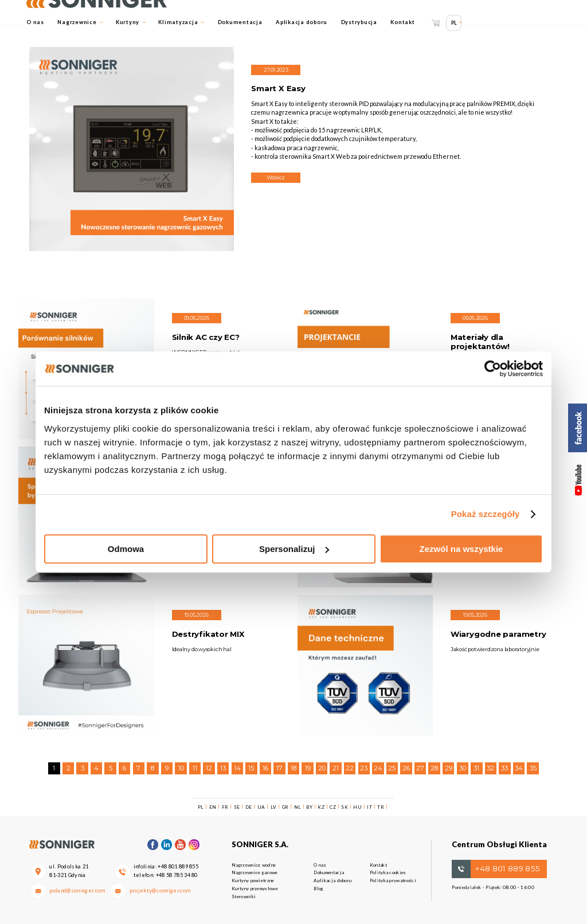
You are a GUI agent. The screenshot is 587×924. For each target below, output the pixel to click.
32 (490, 768)
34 (519, 768)
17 (279, 768)
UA (261, 807)
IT (369, 807)
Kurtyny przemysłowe (255, 888)
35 (533, 768)
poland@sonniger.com (77, 890)
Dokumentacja (240, 22)
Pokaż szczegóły (486, 514)
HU (357, 807)
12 (209, 768)
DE (249, 807)
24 (378, 768)
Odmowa (126, 549)
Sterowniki (244, 896)
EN (213, 807)
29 (449, 768)
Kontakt (402, 22)
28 (434, 768)
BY (309, 807)
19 (308, 768)
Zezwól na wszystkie (461, 549)
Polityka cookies (388, 872)
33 (504, 768)
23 (364, 768)
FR (225, 807)
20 (322, 768)
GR (285, 807)
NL (298, 807)
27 (420, 768)
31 (476, 768)
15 (251, 768)
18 (293, 768)
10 (181, 768)
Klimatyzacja (181, 22)
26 (406, 768)
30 (463, 768)
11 (195, 768)
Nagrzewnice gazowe (255, 872)
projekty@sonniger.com (161, 890)
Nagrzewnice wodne (254, 865)
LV (274, 807)
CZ (333, 807)
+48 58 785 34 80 (177, 875)
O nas (35, 22)
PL (454, 23)
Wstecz (276, 177)
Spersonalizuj (294, 549)
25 (392, 768)
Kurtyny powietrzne (253, 880)
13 (223, 768)
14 (237, 768)
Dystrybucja (359, 22)
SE (237, 807)
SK (345, 807)
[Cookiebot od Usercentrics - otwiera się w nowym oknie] (493, 369)
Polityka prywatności (393, 880)
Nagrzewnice (80, 22)
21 (336, 768)
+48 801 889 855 (178, 866)
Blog (318, 888)
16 (265, 768)
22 (350, 768)
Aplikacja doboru (302, 22)
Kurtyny (131, 22)
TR (381, 807)
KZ (321, 807)
